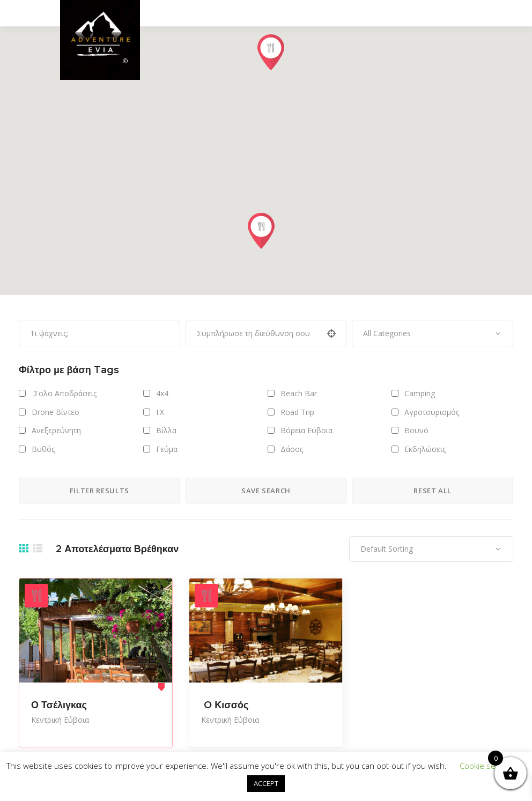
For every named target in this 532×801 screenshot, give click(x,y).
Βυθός (43, 449)
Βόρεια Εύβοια (306, 430)
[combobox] (433, 333)
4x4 (162, 393)
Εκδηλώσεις (425, 449)
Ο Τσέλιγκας (59, 705)
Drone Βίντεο (56, 412)
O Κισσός (225, 705)
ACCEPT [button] (266, 783)
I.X (160, 412)
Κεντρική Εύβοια (60, 720)
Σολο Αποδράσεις (64, 393)
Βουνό (416, 430)
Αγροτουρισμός (432, 412)
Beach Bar (299, 393)
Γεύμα (167, 449)
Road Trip (297, 412)
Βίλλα (166, 430)
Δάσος (292, 449)
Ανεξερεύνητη (56, 430)
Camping (420, 393)
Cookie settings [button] (487, 766)
